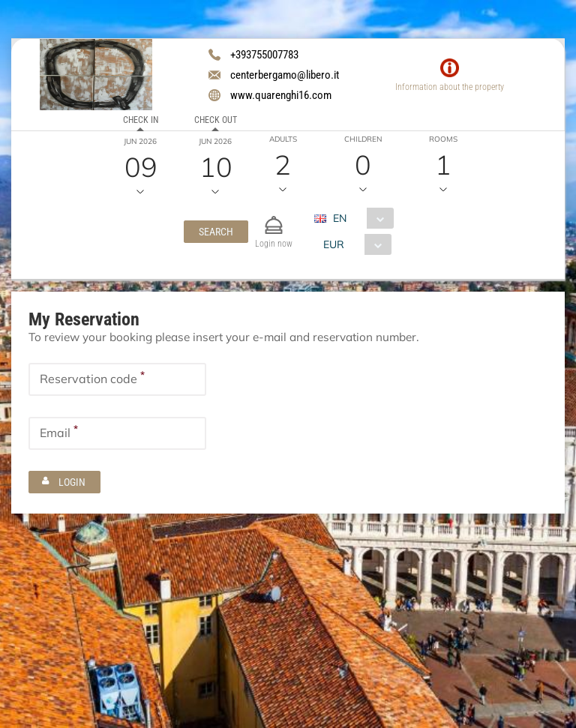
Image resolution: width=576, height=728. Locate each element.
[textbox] (117, 379)
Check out (215, 120)
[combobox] (359, 218)
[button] (215, 232)
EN (339, 218)
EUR (333, 244)
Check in (140, 120)
